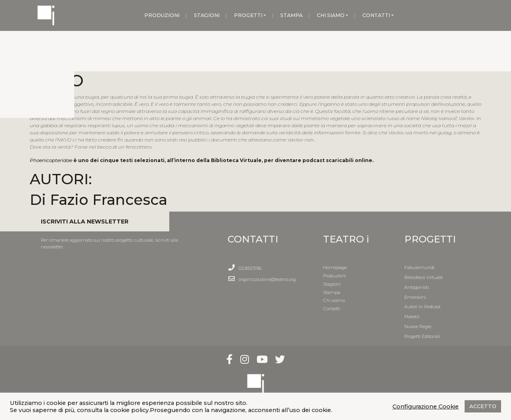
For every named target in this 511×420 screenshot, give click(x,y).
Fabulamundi (419, 267)
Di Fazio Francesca (99, 199)
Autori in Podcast (422, 307)
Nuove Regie (418, 326)
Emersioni (415, 297)
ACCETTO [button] (483, 406)
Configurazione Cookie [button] (426, 407)
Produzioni (335, 276)
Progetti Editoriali (422, 336)
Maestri (412, 317)
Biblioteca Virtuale (424, 277)
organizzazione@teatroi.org (267, 279)
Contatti (332, 309)
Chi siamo (334, 300)
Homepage (335, 267)
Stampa (332, 292)
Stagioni (332, 284)
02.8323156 (250, 268)
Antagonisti (417, 287)
